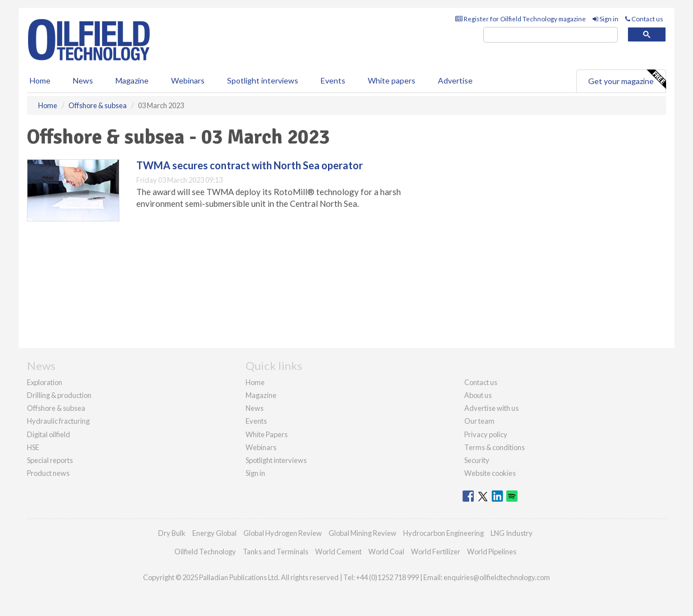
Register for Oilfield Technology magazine (521, 19)
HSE (33, 447)
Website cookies (490, 473)
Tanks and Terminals (276, 552)
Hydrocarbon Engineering (443, 533)
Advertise (455, 80)
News (255, 408)
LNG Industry (512, 533)
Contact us (644, 19)
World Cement (338, 552)
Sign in (606, 19)
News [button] (83, 80)
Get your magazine (627, 80)
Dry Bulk (172, 533)
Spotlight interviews (263, 80)
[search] (551, 35)
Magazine (132, 80)
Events (333, 80)
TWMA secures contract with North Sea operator (250, 165)
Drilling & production (59, 395)
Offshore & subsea (56, 408)
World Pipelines (492, 552)
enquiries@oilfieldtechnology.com (497, 577)
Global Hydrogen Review (283, 533)
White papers (392, 80)
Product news (48, 473)
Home (40, 80)
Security (477, 460)
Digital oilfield (48, 434)
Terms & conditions (495, 447)
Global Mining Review (362, 533)
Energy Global (214, 533)
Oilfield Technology (205, 552)
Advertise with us (491, 408)
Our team (479, 421)
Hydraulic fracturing (58, 421)
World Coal (386, 552)
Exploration (45, 382)
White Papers (267, 434)
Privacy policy (486, 434)
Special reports (50, 460)
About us (478, 395)
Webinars (188, 80)
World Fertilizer (436, 552)
